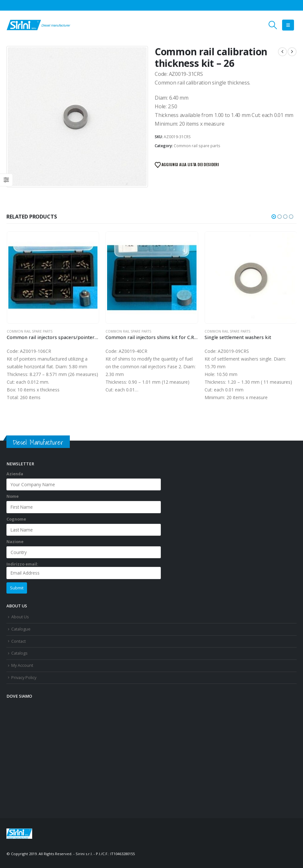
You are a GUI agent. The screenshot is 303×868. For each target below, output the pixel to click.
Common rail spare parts (197, 146)
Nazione (15, 542)
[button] (273, 25)
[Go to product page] (53, 278)
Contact (18, 641)
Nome (13, 496)
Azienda (15, 474)
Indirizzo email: (84, 570)
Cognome (16, 519)
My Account (22, 665)
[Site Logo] (39, 25)
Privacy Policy (24, 678)
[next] (292, 52)
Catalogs (19, 653)
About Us (20, 617)
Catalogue (21, 629)
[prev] (282, 52)
